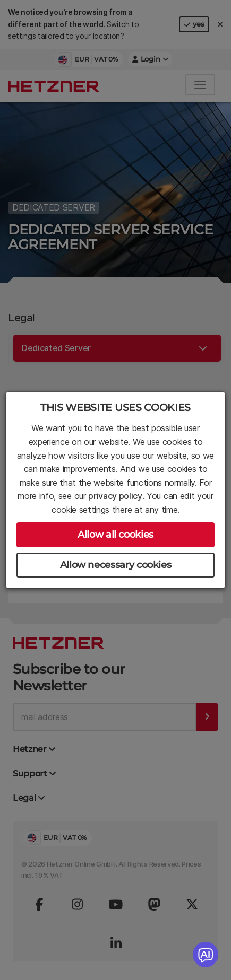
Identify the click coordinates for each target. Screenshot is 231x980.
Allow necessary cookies (116, 565)
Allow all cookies (115, 535)
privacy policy (115, 496)
